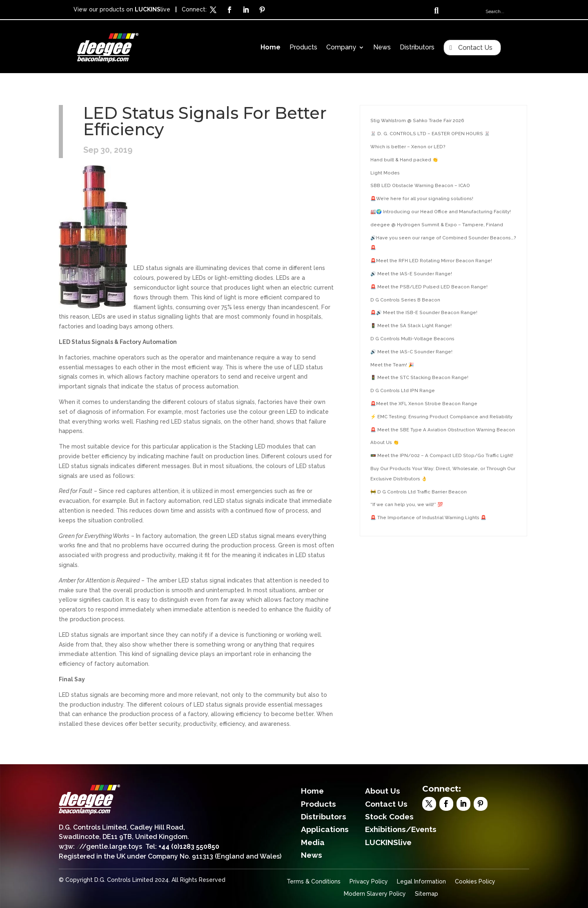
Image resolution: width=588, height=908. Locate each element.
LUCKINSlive (388, 842)
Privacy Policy (369, 882)
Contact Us (475, 48)
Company (341, 48)
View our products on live (122, 9)
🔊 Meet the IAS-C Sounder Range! (411, 352)
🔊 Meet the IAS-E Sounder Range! (411, 274)
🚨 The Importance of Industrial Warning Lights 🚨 (428, 518)
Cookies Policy (475, 882)
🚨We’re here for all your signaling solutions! (422, 199)
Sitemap (427, 894)
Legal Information (421, 882)
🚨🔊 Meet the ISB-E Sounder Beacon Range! (424, 312)
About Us (383, 791)
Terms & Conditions (314, 882)
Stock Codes (389, 817)
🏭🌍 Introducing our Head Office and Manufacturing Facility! (441, 212)
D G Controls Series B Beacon (405, 300)
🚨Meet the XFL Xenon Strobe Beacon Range (424, 404)
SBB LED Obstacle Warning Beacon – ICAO (420, 185)
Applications (325, 829)
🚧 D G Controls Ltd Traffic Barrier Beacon (419, 492)
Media (313, 842)
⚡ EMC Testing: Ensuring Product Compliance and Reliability (441, 417)
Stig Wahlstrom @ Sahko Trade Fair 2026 (417, 120)
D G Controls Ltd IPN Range (403, 390)
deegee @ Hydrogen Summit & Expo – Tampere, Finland (437, 225)
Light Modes (385, 173)
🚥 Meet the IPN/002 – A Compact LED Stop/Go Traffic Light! (442, 455)
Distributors (417, 48)
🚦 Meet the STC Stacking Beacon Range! (419, 377)
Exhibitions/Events (401, 829)
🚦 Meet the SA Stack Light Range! (411, 326)
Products (303, 48)
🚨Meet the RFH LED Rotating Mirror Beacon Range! (431, 261)
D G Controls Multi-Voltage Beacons (412, 339)
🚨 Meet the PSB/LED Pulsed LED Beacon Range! (429, 287)
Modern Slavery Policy (375, 894)
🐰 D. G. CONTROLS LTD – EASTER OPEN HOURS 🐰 (430, 134)
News (382, 48)
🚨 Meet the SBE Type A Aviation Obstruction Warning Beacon (443, 430)
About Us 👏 (385, 442)
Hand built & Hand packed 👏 (404, 160)
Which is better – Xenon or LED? (408, 147)
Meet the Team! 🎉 (392, 365)
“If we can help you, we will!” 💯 (407, 504)
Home (271, 48)
